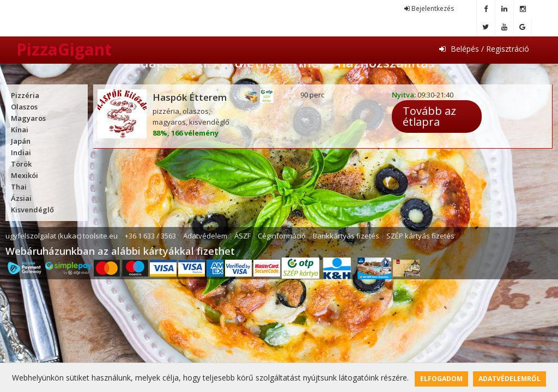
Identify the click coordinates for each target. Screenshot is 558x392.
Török (21, 164)
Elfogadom (441, 379)
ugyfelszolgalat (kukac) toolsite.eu (62, 236)
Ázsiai (21, 198)
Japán (21, 141)
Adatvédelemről (510, 379)
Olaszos (24, 107)
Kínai (20, 130)
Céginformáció (282, 236)
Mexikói (25, 175)
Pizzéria (25, 95)
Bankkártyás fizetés (346, 236)
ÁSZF (242, 236)
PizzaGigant (64, 49)
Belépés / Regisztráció (484, 49)
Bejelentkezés (429, 8)
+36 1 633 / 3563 (150, 236)
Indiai (21, 152)
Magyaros (28, 118)
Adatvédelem (205, 236)
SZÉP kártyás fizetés (420, 236)
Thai (19, 187)
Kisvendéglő (32, 210)
